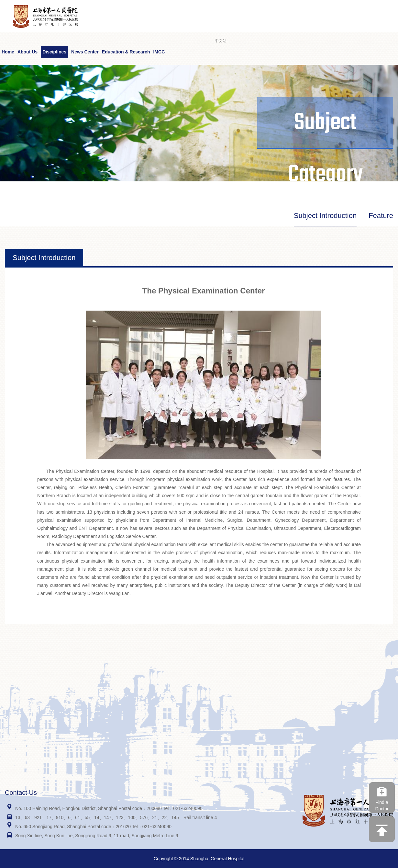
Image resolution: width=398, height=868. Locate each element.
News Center (85, 52)
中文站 (221, 41)
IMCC (159, 52)
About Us (28, 52)
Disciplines (54, 52)
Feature (381, 216)
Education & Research (126, 52)
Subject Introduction (325, 216)
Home (8, 52)
